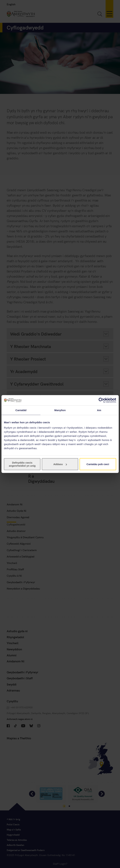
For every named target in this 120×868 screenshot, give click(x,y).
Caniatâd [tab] (21, 410)
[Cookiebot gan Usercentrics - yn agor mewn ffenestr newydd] (101, 400)
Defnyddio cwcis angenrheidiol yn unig (22, 464)
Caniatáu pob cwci (98, 464)
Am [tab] (99, 410)
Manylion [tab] (60, 410)
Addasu (60, 464)
